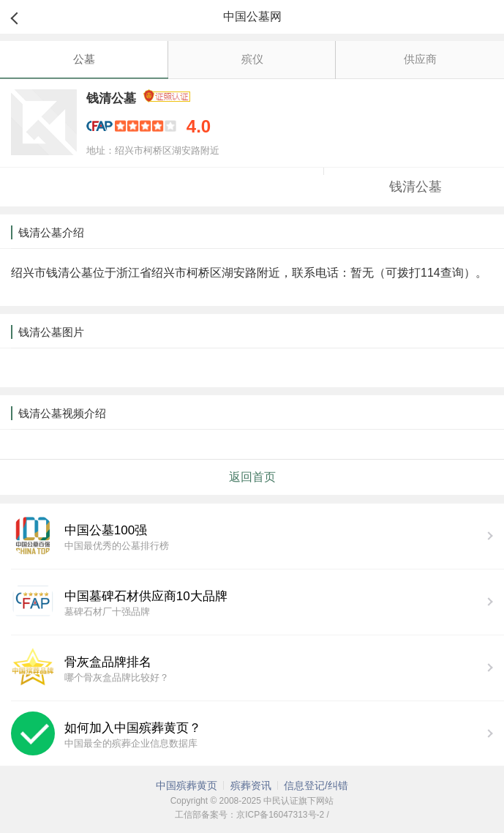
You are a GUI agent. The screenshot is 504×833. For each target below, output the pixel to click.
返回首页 (252, 477)
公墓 (84, 59)
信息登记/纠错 (316, 785)
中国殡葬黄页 (187, 785)
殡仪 (252, 59)
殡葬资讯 (251, 785)
